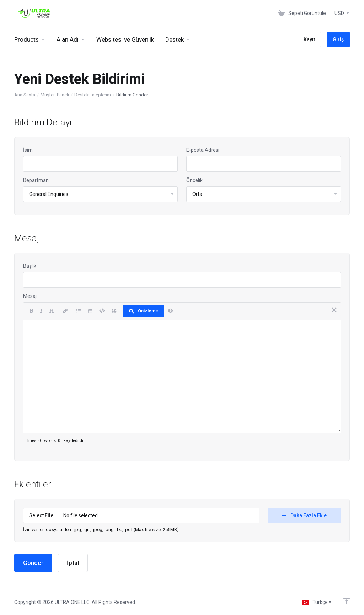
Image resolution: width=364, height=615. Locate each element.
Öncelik (194, 180)
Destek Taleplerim (93, 95)
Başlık (30, 266)
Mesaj (30, 296)
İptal (73, 563)
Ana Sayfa (25, 95)
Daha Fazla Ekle (304, 515)
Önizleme (144, 311)
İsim (28, 150)
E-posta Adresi (203, 150)
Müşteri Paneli (55, 95)
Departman (36, 180)
